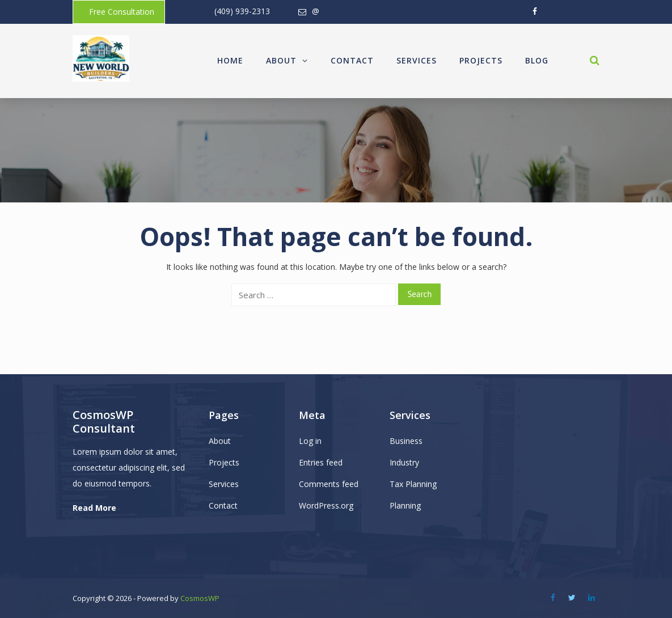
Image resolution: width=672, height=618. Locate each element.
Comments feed (329, 484)
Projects (481, 60)
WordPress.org (326, 505)
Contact (352, 60)
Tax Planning (413, 484)
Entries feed (321, 462)
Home (230, 60)
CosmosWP (200, 598)
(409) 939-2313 (242, 11)
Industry (404, 462)
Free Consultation (122, 12)
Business (406, 441)
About (287, 60)
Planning (405, 505)
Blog (537, 60)
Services (417, 60)
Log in (310, 441)
